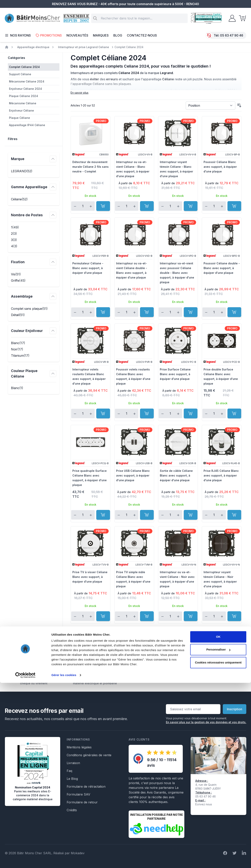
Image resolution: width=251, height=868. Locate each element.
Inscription (235, 709)
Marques (101, 35)
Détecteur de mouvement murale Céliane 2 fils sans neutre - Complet (90, 167)
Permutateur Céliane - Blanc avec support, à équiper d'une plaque (88, 268)
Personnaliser (218, 835)
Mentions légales (79, 747)
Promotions (49, 35)
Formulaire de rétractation (86, 786)
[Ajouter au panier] (103, 206)
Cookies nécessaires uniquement (218, 848)
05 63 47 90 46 (232, 35)
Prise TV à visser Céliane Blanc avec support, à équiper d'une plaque (90, 577)
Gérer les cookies (64, 860)
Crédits (72, 810)
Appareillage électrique (33, 47)
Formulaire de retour (82, 802)
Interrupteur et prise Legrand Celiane (84, 47)
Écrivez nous (204, 804)
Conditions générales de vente (89, 755)
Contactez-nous (142, 35)
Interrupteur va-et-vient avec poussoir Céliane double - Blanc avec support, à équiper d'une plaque (177, 273)
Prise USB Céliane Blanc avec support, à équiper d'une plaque (133, 475)
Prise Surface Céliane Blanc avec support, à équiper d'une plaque (175, 374)
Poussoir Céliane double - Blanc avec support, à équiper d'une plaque (222, 268)
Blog (118, 35)
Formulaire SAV (78, 794)
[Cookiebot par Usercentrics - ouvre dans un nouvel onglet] (25, 860)
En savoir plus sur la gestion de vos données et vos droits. (206, 722)
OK (218, 822)
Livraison (73, 763)
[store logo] (32, 18)
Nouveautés (77, 35)
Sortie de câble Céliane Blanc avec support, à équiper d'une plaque (176, 475)
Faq (69, 771)
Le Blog (72, 779)
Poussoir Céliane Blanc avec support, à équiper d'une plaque (220, 167)
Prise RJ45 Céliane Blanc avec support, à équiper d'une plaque (221, 475)
